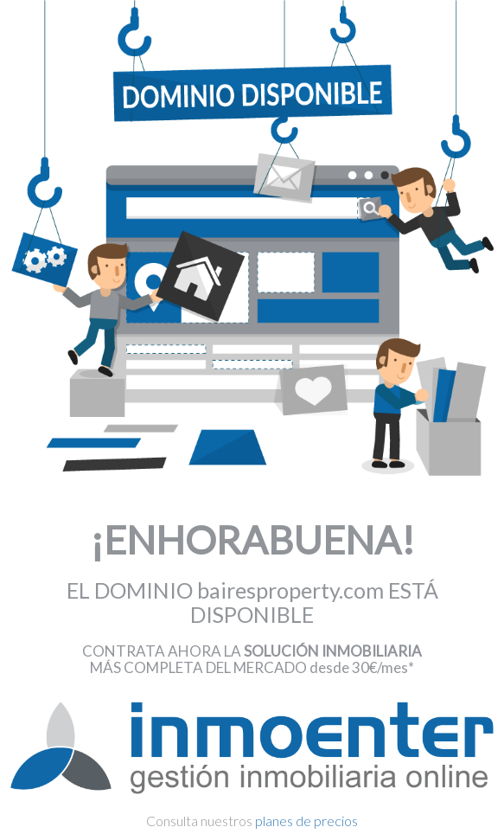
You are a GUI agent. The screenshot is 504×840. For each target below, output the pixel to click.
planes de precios (306, 821)
